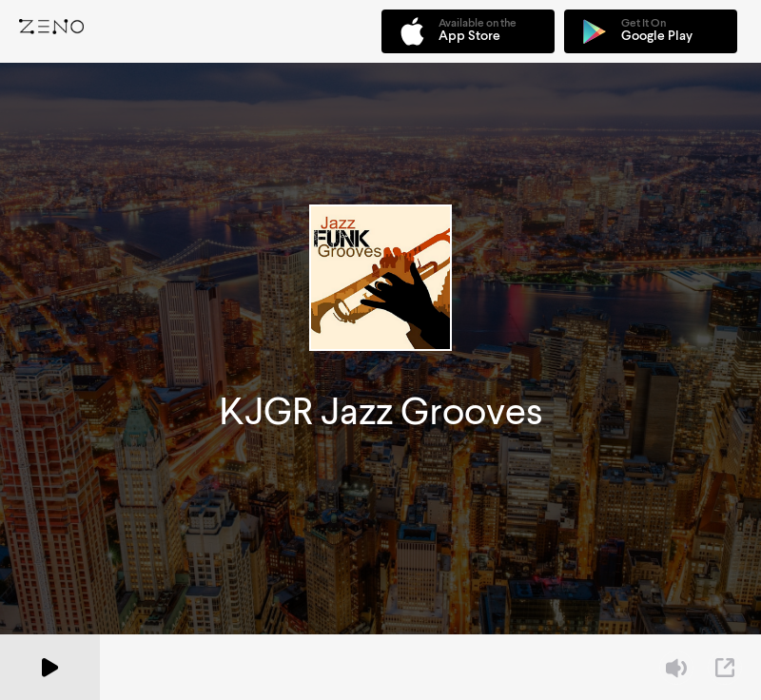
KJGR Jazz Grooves (381, 411)
